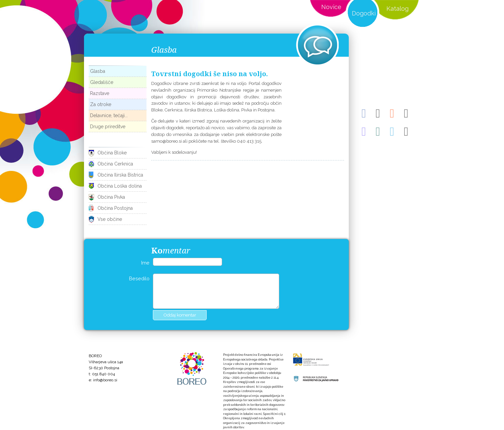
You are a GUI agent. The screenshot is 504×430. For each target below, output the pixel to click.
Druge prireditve (108, 127)
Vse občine (110, 219)
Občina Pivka (111, 197)
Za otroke (101, 104)
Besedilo (139, 278)
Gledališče (102, 82)
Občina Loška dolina (120, 186)
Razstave (100, 93)
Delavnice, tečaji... (109, 115)
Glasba (98, 71)
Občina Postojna (115, 208)
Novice (331, 7)
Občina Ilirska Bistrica (120, 175)
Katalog (397, 9)
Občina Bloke (112, 153)
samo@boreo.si (166, 141)
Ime (145, 263)
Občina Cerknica (115, 164)
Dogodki (364, 13)
